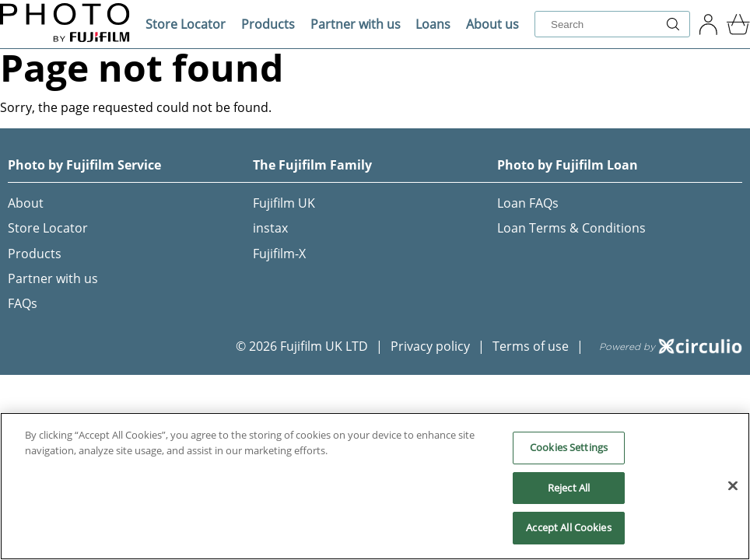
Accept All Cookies (568, 527)
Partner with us (356, 24)
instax (270, 228)
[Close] (733, 486)
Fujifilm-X (279, 254)
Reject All (569, 488)
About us (492, 24)
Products (268, 24)
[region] (375, 486)
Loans (433, 24)
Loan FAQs (528, 203)
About (26, 203)
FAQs (23, 303)
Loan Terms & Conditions (571, 228)
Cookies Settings (569, 447)
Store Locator (186, 24)
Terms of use (531, 346)
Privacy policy (430, 346)
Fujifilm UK (284, 203)
